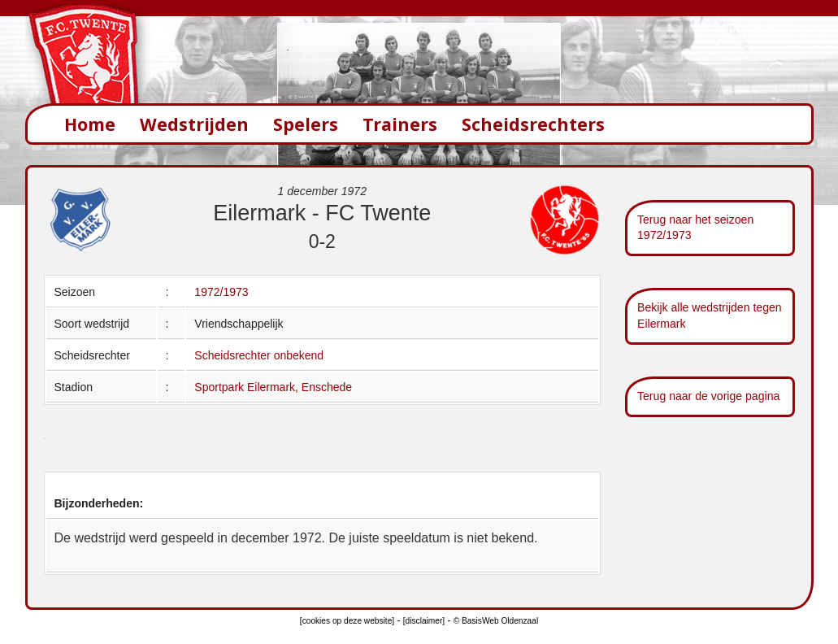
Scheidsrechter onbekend (259, 355)
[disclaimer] (424, 621)
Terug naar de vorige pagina (708, 396)
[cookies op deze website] (347, 621)
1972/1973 (221, 292)
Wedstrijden (194, 124)
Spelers (306, 124)
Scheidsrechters (533, 124)
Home (90, 124)
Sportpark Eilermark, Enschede (273, 387)
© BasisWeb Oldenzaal (496, 621)
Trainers (400, 124)
